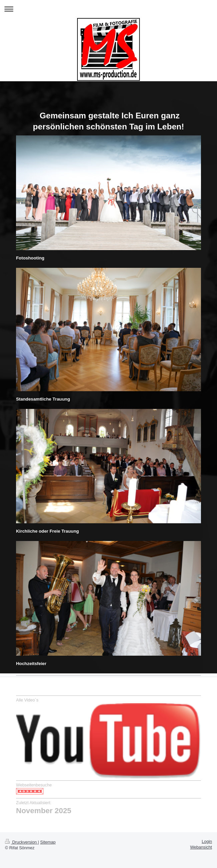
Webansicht (201, 847)
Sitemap (48, 842)
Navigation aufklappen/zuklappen (108, 9)
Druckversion (21, 842)
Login (207, 842)
